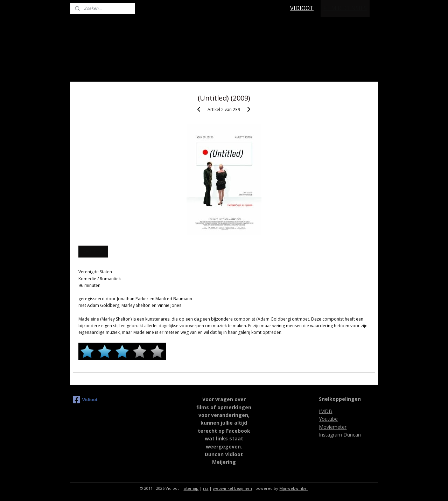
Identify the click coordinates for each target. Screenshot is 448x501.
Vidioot (85, 400)
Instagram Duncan (340, 435)
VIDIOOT (302, 8)
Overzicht (93, 251)
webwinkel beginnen (232, 488)
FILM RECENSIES (345, 8)
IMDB (325, 411)
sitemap (191, 488)
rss (206, 488)
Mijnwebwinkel (293, 488)
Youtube (328, 419)
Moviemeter (333, 427)
